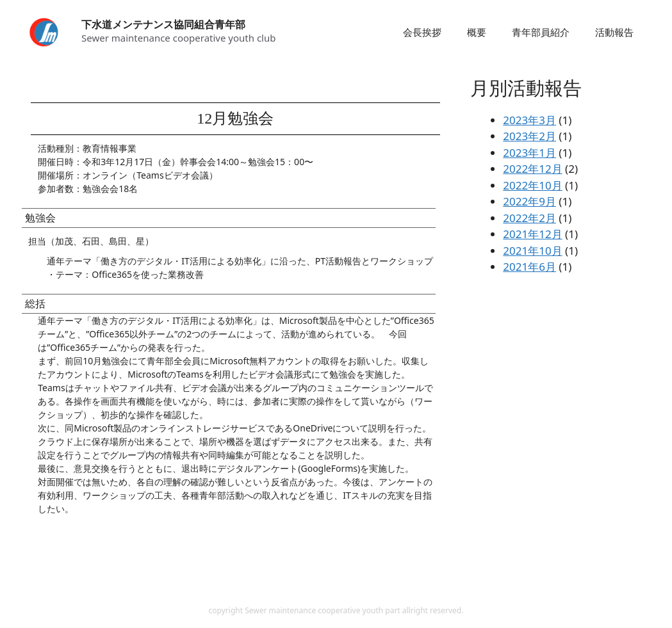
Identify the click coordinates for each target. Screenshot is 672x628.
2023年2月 (529, 136)
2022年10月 (532, 185)
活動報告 (614, 32)
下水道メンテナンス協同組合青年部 (163, 24)
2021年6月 (529, 267)
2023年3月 (529, 120)
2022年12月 (532, 169)
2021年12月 (532, 234)
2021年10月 (532, 251)
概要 (477, 32)
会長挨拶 (422, 32)
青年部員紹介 (541, 32)
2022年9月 (529, 201)
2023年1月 (529, 153)
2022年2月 (529, 218)
